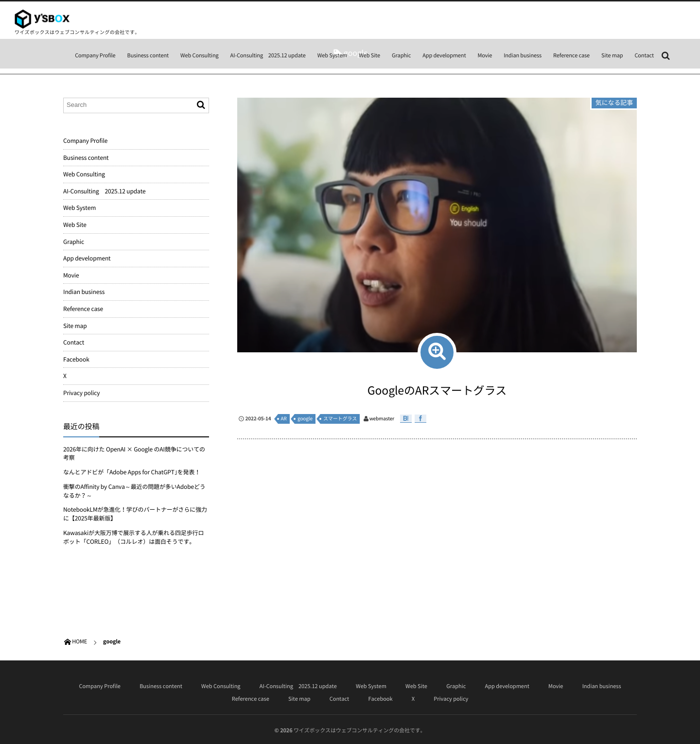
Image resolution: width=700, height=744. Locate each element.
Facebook (76, 359)
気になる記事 (614, 103)
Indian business (523, 55)
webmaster (382, 419)
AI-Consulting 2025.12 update (268, 55)
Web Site (369, 55)
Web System (332, 55)
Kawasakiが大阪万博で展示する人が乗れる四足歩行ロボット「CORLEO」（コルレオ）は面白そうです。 (133, 537)
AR (284, 419)
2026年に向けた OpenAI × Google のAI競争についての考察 (134, 453)
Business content (148, 55)
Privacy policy (81, 393)
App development (444, 55)
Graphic (401, 55)
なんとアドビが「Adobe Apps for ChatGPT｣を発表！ (132, 472)
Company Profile (95, 55)
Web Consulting (200, 55)
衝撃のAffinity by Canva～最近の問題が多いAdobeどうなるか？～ (134, 491)
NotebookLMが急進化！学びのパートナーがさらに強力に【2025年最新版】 (135, 514)
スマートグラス (340, 419)
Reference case (571, 55)
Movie (485, 55)
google (305, 419)
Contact (644, 55)
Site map (612, 55)
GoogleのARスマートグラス (437, 390)
